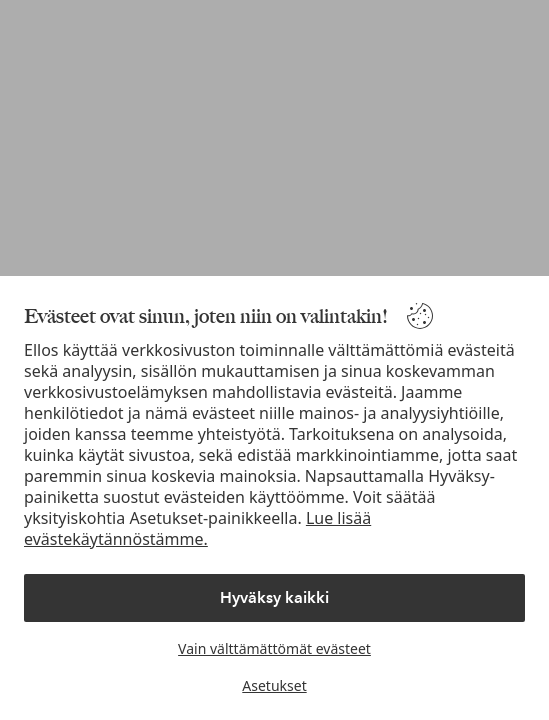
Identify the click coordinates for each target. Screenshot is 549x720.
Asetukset (274, 685)
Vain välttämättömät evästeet (274, 648)
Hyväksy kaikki (274, 597)
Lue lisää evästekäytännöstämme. (197, 528)
